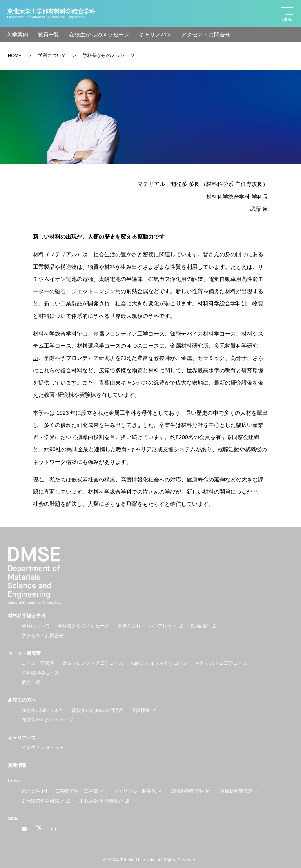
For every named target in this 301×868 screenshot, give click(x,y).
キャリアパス (155, 35)
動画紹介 (200, 626)
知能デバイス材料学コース (160, 663)
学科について (52, 55)
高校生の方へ (22, 700)
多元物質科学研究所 (43, 801)
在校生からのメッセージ (99, 35)
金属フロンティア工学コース (129, 334)
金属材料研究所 (236, 791)
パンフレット (163, 626)
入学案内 (17, 35)
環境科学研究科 (188, 791)
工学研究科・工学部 (77, 791)
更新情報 (17, 765)
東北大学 (31, 791)
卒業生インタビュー (43, 748)
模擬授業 (141, 710)
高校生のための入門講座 (98, 710)
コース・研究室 (24, 653)
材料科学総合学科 (27, 616)
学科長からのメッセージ (109, 55)
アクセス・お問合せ (206, 35)
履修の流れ (129, 626)
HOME (15, 55)
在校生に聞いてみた (43, 710)
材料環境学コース (40, 673)
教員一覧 (49, 35)
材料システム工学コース (221, 663)
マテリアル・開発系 (135, 791)
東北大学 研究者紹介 (101, 801)
